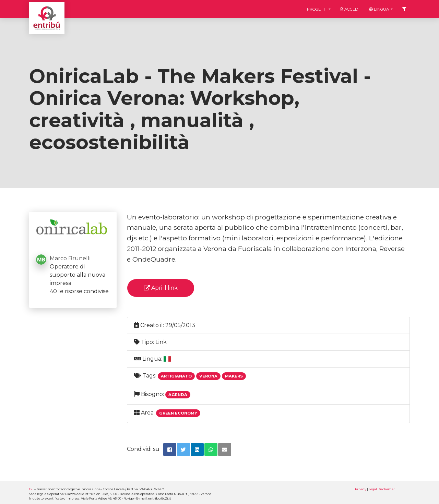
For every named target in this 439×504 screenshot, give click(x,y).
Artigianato (176, 376)
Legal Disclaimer (382, 489)
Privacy (361, 489)
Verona (208, 376)
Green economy (178, 413)
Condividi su (143, 449)
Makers (234, 376)
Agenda (178, 395)
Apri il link (161, 288)
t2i (31, 489)
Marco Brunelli (70, 258)
